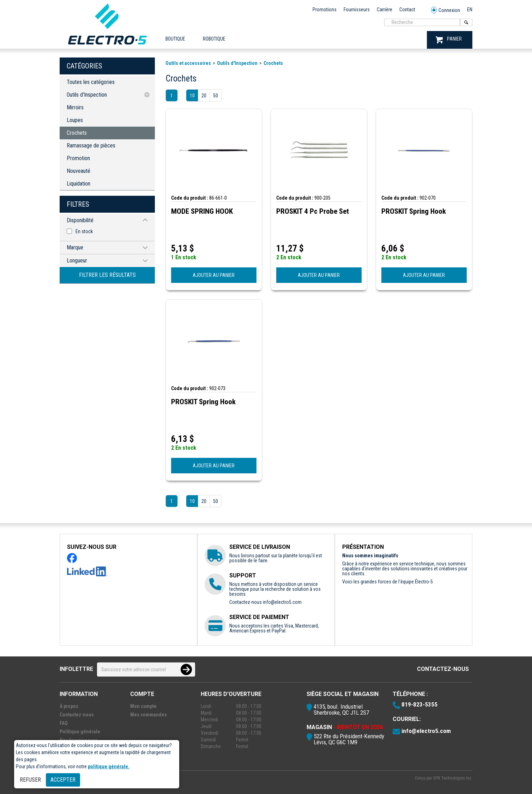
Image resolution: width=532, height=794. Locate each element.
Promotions (325, 10)
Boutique (175, 39)
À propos (69, 706)
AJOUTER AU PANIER (214, 275)
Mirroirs (75, 107)
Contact (407, 10)
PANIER (449, 40)
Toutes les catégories (91, 82)
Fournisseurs (357, 10)
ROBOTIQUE (214, 39)
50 (216, 96)
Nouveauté (78, 171)
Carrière (385, 10)
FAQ (64, 723)
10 (192, 96)
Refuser (30, 780)
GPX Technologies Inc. (453, 778)
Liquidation (78, 184)
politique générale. (109, 766)
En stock (84, 231)
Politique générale (80, 732)
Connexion (446, 10)
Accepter (63, 780)
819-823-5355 (419, 704)
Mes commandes (149, 715)
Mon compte (143, 706)
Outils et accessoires (188, 63)
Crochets (77, 133)
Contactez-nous (443, 669)
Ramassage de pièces (91, 146)
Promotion (78, 158)
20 (204, 96)
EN (470, 10)
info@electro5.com (282, 602)
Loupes (75, 120)
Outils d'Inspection (87, 95)
